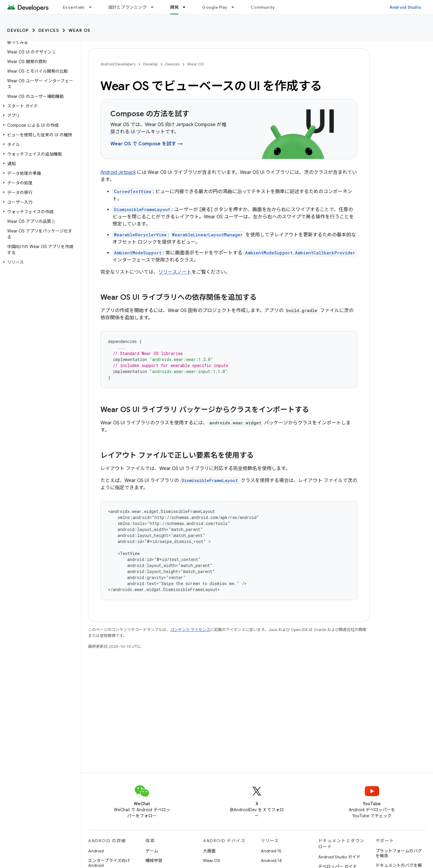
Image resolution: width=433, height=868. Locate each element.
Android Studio (405, 7)
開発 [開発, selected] (175, 7)
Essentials (74, 7)
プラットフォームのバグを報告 (399, 853)
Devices (49, 30)
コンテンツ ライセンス (190, 630)
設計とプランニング (127, 7)
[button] (39, 106)
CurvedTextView (133, 191)
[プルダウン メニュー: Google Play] (235, 7)
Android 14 (271, 860)
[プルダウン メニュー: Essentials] (93, 7)
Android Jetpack (118, 172)
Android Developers (118, 64)
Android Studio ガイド (339, 857)
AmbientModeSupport (138, 253)
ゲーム (152, 851)
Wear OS (80, 30)
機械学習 (154, 860)
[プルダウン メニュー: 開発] (187, 7)
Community (263, 7)
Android (96, 851)
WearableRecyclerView (140, 235)
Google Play (215, 7)
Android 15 (271, 851)
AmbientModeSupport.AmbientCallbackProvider (300, 253)
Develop (18, 30)
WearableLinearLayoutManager (207, 235)
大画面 (209, 851)
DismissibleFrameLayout (142, 209)
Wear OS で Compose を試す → (147, 144)
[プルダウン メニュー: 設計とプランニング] (155, 7)
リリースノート (175, 272)
